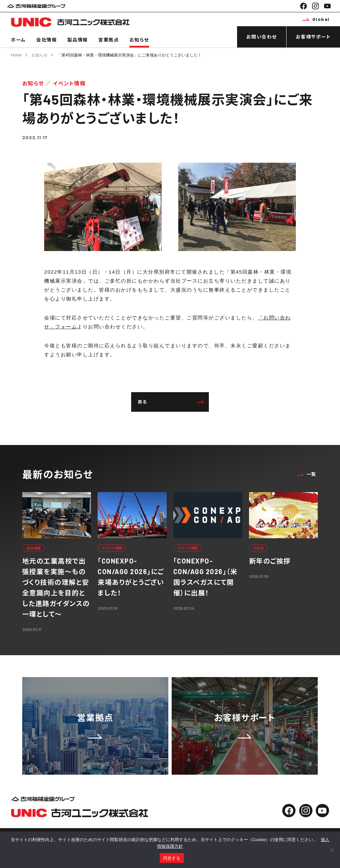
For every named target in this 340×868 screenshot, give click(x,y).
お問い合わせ (262, 37)
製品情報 (78, 40)
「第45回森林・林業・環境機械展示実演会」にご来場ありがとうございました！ (129, 55)
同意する (172, 858)
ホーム (18, 40)
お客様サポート (313, 37)
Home (16, 55)
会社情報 (46, 40)
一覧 (306, 474)
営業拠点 (109, 40)
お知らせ (139, 40)
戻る (171, 402)
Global (316, 19)
